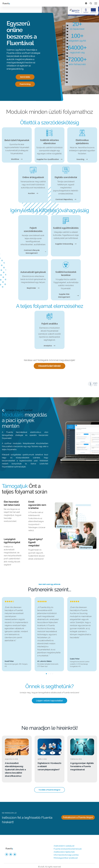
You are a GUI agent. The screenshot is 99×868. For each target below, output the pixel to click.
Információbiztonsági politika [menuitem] (66, 850)
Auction (33, 193)
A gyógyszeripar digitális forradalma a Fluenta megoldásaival (82, 761)
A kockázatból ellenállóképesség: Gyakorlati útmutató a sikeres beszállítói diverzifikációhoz (15, 765)
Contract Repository (66, 199)
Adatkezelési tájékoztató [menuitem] (64, 847)
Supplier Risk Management (69, 295)
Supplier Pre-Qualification (49, 159)
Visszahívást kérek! (49, 366)
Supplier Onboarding (66, 244)
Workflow (17, 159)
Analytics (49, 346)
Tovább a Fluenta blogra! (49, 785)
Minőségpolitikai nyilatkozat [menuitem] (66, 853)
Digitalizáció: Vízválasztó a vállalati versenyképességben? (49, 761)
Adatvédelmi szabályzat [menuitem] (64, 841)
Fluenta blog (25, 84)
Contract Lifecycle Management (35, 251)
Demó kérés (25, 77)
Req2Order (33, 288)
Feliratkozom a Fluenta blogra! (78, 812)
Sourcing (82, 159)
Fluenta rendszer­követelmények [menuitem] (68, 844)
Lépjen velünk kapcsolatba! (49, 696)
